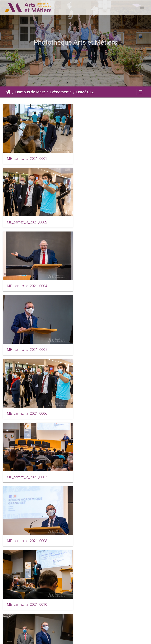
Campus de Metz (30, 92)
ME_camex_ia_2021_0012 (103, 412)
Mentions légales (55, 637)
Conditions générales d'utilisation (92, 637)
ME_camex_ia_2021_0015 (27, 539)
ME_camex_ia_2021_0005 (103, 222)
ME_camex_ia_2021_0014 (103, 475)
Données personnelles (132, 637)
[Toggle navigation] (142, 7)
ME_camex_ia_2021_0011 (27, 412)
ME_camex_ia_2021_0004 (27, 222)
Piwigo (26, 637)
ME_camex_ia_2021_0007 (103, 285)
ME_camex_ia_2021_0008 (27, 349)
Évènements (61, 92)
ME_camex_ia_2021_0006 (27, 285)
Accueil (8, 92)
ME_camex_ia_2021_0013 (27, 475)
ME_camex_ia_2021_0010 (103, 349)
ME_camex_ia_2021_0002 (103, 158)
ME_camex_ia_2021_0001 (27, 158)
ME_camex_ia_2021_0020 (27, 602)
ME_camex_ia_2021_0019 (103, 539)
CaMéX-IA (85, 92)
